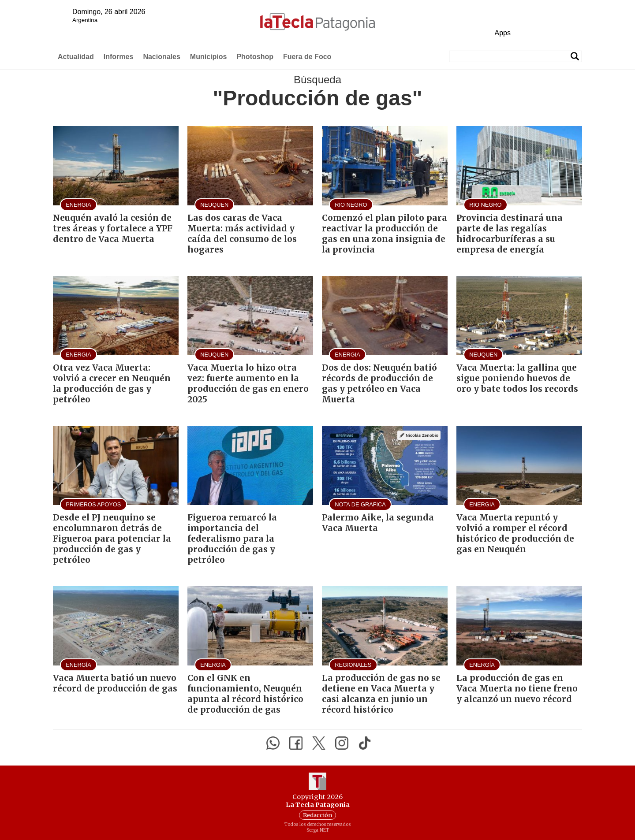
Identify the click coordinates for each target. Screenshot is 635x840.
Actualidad (76, 57)
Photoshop (255, 57)
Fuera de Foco (307, 57)
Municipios (209, 57)
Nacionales (161, 57)
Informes (119, 57)
